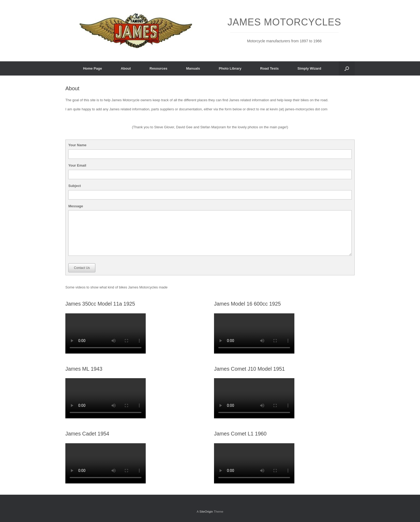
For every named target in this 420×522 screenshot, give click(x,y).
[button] (347, 68)
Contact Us (82, 268)
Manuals (193, 68)
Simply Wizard (309, 68)
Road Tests (269, 68)
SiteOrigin (206, 512)
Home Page (93, 68)
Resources (158, 68)
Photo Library (230, 68)
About (126, 68)
